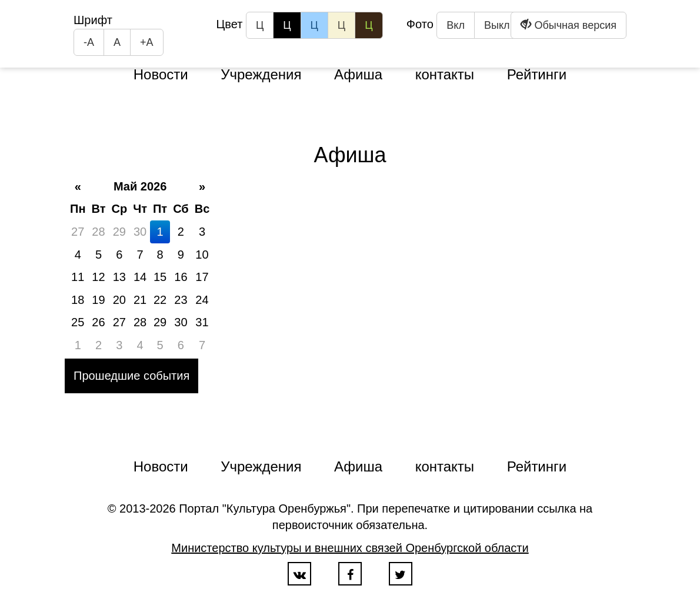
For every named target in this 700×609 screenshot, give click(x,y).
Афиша (358, 74)
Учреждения (261, 74)
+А (147, 42)
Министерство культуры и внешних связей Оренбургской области (350, 548)
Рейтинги (537, 74)
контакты (445, 74)
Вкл (456, 25)
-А (89, 42)
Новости (161, 74)
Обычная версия (569, 25)
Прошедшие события (131, 376)
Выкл (497, 25)
